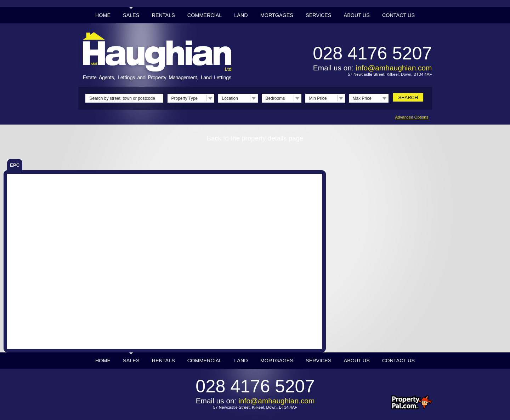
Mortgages (277, 15)
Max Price (362, 98)
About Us (357, 15)
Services (319, 15)
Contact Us (398, 15)
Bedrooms (275, 98)
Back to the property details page (255, 138)
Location (230, 98)
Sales (131, 15)
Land (241, 15)
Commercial (205, 15)
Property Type (185, 98)
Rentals (163, 15)
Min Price (318, 98)
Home (103, 15)
